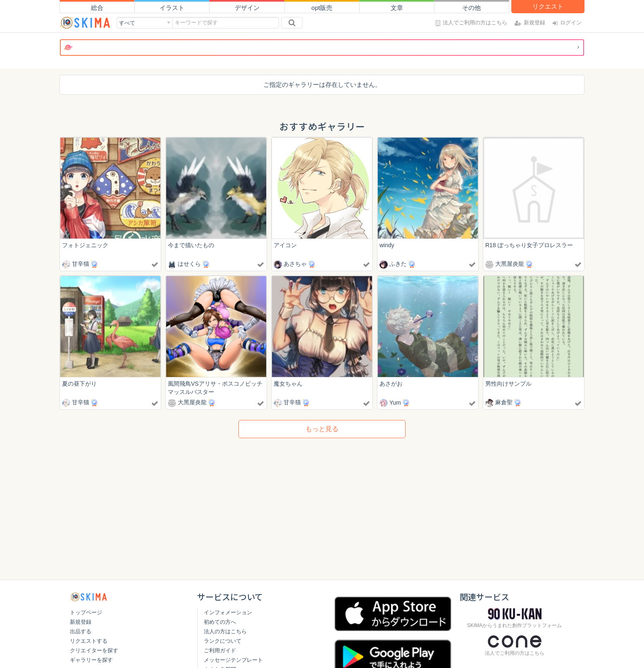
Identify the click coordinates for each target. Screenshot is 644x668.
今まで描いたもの (191, 245)
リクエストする (89, 641)
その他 (471, 8)
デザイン (247, 8)
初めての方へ (220, 622)
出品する (81, 631)
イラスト (172, 8)
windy (387, 245)
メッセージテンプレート (233, 660)
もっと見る (322, 430)
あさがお (391, 384)
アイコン (285, 245)
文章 (397, 8)
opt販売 (322, 8)
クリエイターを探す (94, 650)
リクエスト (548, 6)
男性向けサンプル (508, 384)
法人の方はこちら (225, 631)
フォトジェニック (85, 245)
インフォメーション (228, 612)
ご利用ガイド (220, 650)
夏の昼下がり (79, 384)
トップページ (86, 612)
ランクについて (223, 641)
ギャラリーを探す (91, 660)
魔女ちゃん (288, 384)
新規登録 (81, 622)
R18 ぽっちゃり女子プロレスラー (529, 245)
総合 (97, 8)
